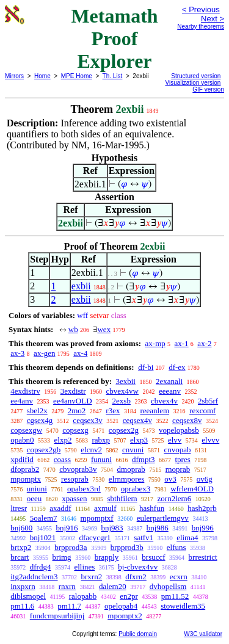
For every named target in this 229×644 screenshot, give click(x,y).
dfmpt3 (144, 459)
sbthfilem (122, 498)
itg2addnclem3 (34, 577)
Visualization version (193, 83)
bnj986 (158, 528)
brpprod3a (71, 547)
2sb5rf (208, 401)
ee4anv (22, 401)
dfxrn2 (136, 577)
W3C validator (203, 634)
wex (104, 329)
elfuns (176, 547)
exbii (81, 286)
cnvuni (133, 450)
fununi (101, 459)
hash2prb (202, 508)
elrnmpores (126, 479)
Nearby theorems (201, 27)
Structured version (196, 76)
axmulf (105, 508)
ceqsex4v (137, 420)
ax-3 (17, 353)
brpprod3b (127, 547)
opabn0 (22, 440)
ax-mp (155, 343)
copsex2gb (44, 450)
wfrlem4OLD (192, 489)
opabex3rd (84, 489)
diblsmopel (28, 596)
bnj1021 (43, 537)
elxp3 (139, 440)
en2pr (129, 596)
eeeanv (170, 391)
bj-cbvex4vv (138, 567)
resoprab (75, 479)
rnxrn (67, 586)
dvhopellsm (168, 586)
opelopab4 (121, 606)
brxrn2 (92, 577)
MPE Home (77, 76)
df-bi (146, 367)
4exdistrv (25, 391)
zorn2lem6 (175, 498)
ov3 (170, 479)
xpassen (74, 498)
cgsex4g (40, 420)
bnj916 (67, 528)
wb (73, 329)
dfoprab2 (25, 469)
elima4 (187, 537)
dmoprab (131, 469)
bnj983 (112, 528)
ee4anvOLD (73, 401)
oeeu (35, 498)
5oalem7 (44, 518)
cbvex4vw (122, 391)
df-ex (177, 367)
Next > (213, 19)
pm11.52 (175, 596)
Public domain (138, 634)
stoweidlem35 (183, 606)
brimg (62, 557)
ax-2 (204, 343)
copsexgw (26, 430)
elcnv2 (91, 450)
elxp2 (63, 440)
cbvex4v (164, 401)
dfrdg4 (41, 567)
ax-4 (80, 353)
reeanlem (154, 411)
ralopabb (83, 596)
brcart (20, 557)
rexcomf (202, 411)
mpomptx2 (125, 616)
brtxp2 (21, 547)
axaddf (60, 508)
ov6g (205, 479)
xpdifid (22, 459)
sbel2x (37, 411)
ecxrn (179, 577)
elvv (175, 440)
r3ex (113, 411)
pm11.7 (69, 606)
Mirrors (14, 76)
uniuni (37, 489)
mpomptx (26, 479)
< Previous (201, 9)
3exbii (125, 381)
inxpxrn (23, 586)
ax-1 (182, 343)
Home (42, 76)
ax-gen (44, 353)
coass (62, 459)
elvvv (210, 440)
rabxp (101, 440)
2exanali (169, 381)
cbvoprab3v (78, 469)
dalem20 (113, 586)
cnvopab (177, 450)
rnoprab (178, 469)
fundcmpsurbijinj (57, 616)
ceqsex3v (87, 420)
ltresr (19, 508)
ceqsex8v (187, 420)
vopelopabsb (179, 430)
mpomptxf (97, 518)
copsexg (75, 430)
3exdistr (73, 391)
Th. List (113, 76)
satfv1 (144, 537)
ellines (84, 567)
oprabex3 (136, 489)
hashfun (152, 508)
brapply (107, 557)
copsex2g (124, 430)
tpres (183, 459)
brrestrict (203, 557)
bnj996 (203, 528)
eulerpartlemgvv (163, 518)
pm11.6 (22, 606)
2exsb (122, 401)
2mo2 (77, 411)
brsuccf (153, 557)
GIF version (208, 89)
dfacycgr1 (95, 537)
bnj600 (21, 528)
